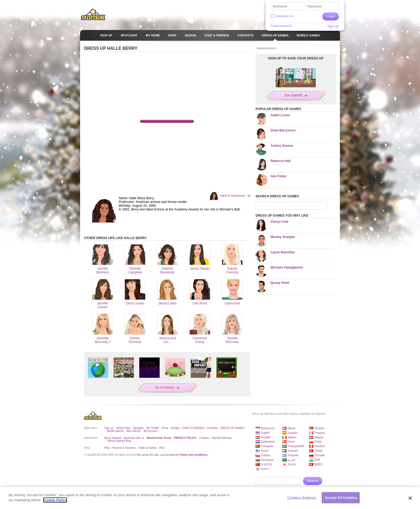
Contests (212, 428)
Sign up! (333, 26)
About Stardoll (113, 438)
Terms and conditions (194, 455)
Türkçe (319, 451)
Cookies (204, 438)
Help (107, 448)
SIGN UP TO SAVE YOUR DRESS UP (296, 58)
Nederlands (268, 442)
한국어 (265, 469)
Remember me (284, 16)
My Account (151, 431)
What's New (123, 428)
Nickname (280, 6)
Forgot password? (282, 26)
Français (320, 433)
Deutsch (319, 428)
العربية (291, 460)
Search (313, 481)
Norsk (291, 442)
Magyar (319, 437)
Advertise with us (134, 438)
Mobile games (115, 431)
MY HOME (153, 428)
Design (175, 428)
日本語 (292, 464)
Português (267, 446)
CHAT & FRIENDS (193, 428)
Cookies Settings (302, 498)
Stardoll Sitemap (221, 438)
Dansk (291, 428)
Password (314, 6)
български (267, 460)
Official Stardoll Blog (119, 441)
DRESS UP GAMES (232, 428)
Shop (165, 428)
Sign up (109, 428)
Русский (319, 455)
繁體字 (318, 464)
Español (292, 433)
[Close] (410, 498)
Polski (318, 442)
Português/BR (296, 446)
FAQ (162, 448)
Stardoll (93, 14)
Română (320, 446)
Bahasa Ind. (268, 428)
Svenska (293, 451)
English (265, 433)
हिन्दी (317, 460)
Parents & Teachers (124, 448)
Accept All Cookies (341, 498)
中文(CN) (266, 464)
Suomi (265, 451)
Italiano (292, 437)
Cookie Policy (55, 500)
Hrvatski (266, 437)
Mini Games (134, 431)
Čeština (265, 455)
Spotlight (138, 428)
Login (331, 16)
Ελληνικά (293, 455)
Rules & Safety (148, 448)
